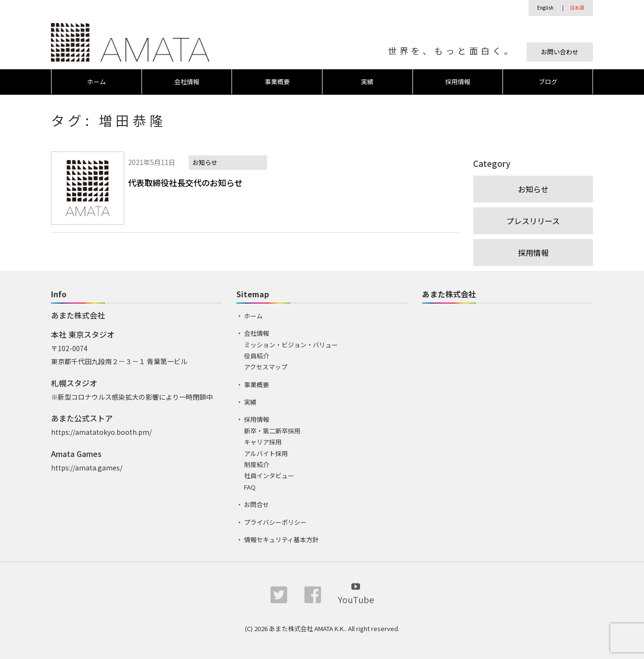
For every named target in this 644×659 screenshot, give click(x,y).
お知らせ (533, 189)
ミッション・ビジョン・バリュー (291, 345)
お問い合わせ (560, 52)
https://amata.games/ (87, 468)
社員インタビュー (269, 475)
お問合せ (257, 504)
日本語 (577, 7)
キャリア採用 (263, 442)
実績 (367, 82)
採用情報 (458, 82)
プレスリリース (533, 221)
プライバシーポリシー (275, 522)
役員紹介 (257, 356)
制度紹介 (257, 464)
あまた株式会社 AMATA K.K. (307, 628)
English (545, 7)
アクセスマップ (266, 367)
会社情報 (187, 82)
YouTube (356, 593)
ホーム (97, 82)
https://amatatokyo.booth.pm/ (101, 432)
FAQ (250, 487)
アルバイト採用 (266, 453)
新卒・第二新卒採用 (272, 431)
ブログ (548, 82)
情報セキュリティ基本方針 (281, 539)
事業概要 (277, 82)
